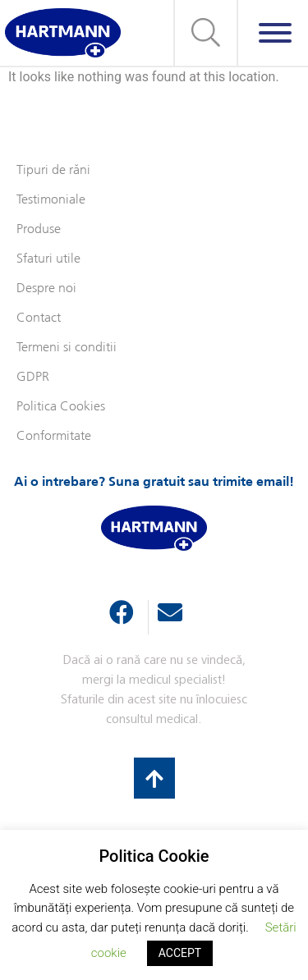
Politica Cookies (61, 407)
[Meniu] (275, 33)
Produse (39, 229)
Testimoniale (51, 200)
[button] (206, 33)
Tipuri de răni (53, 170)
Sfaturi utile (48, 259)
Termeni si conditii (67, 348)
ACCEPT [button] (180, 953)
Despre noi (46, 289)
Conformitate (54, 436)
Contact (39, 318)
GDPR (33, 377)
